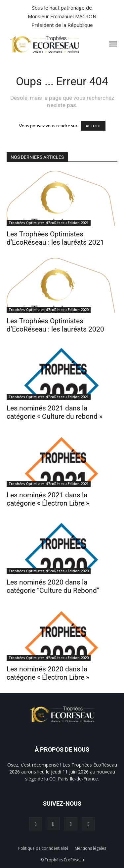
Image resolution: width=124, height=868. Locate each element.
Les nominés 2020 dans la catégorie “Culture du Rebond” (53, 586)
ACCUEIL (93, 126)
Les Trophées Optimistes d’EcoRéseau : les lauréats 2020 (55, 325)
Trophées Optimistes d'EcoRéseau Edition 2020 (49, 310)
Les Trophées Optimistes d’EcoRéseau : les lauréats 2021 (55, 238)
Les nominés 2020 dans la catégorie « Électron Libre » (48, 673)
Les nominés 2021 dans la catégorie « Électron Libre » (48, 499)
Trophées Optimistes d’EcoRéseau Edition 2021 (49, 223)
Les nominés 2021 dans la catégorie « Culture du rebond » (55, 412)
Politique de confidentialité (43, 848)
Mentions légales (90, 848)
